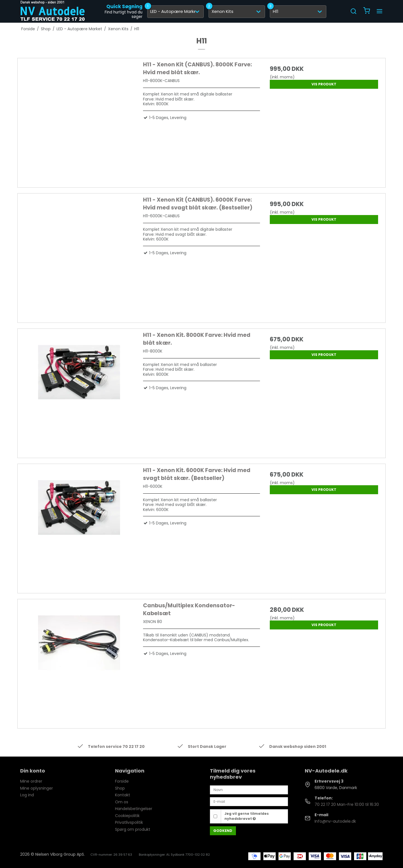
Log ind (27, 795)
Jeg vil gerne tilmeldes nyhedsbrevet (247, 816)
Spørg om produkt (133, 829)
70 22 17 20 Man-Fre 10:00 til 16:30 (347, 804)
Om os (122, 802)
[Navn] (249, 790)
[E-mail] (249, 801)
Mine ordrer (31, 781)
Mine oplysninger (37, 788)
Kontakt (123, 795)
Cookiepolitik (127, 816)
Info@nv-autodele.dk (335, 821)
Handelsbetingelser (134, 809)
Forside (122, 781)
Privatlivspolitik (129, 822)
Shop (120, 788)
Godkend (223, 831)
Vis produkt (324, 84)
